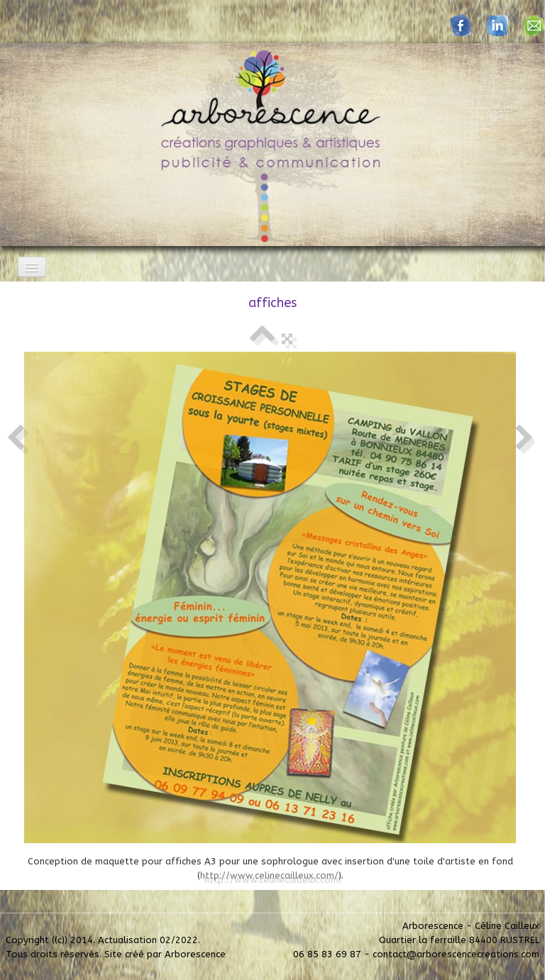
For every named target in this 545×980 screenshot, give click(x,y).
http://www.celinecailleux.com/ (269, 875)
